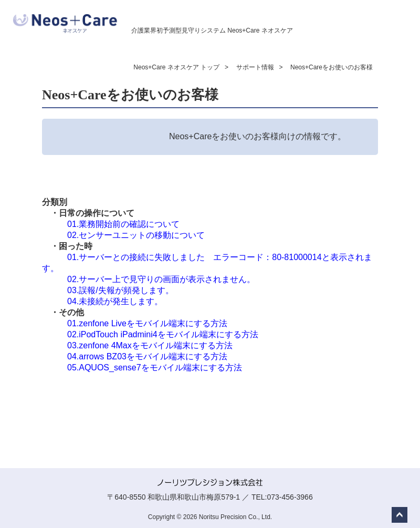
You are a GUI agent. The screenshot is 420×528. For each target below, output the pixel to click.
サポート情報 (255, 67)
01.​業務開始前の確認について (123, 224)
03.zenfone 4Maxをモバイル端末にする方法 (150, 345)
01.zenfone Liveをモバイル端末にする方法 (147, 323)
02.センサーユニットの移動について (136, 235)
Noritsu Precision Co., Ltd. (235, 517)
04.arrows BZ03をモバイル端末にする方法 (147, 356)
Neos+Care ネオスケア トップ (176, 67)
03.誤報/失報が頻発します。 (120, 290)
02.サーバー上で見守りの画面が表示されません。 (161, 279)
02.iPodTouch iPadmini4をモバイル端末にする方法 (163, 334)
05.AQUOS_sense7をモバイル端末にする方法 (155, 367)
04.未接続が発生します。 (115, 301)
